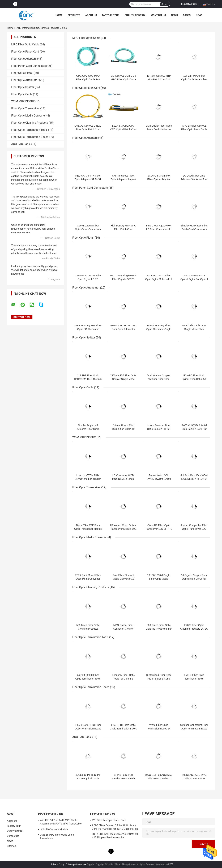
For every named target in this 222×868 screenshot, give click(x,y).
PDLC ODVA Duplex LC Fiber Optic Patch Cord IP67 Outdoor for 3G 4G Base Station (115, 827)
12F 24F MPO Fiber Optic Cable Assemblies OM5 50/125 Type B (194, 79)
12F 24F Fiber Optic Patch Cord (109, 820)
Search (165, 4)
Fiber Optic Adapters (24, 59)
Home (59, 15)
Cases (187, 15)
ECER (171, 864)
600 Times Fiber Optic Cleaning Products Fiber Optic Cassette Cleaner (159, 629)
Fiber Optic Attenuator (25, 80)
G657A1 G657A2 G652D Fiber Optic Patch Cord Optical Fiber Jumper (88, 129)
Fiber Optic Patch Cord (25, 52)
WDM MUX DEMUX (23, 101)
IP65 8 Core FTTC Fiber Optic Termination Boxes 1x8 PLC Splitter (88, 729)
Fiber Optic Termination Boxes (30, 137)
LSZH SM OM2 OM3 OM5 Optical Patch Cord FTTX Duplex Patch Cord (123, 129)
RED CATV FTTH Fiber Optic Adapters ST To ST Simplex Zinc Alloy (88, 179)
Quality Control (135, 15)
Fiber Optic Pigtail (22, 73)
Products (74, 15)
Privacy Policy (58, 864)
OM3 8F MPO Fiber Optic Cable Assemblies (57, 836)
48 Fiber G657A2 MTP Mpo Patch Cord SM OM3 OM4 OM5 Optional (159, 79)
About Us (91, 15)
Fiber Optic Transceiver (25, 108)
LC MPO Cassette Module (54, 830)
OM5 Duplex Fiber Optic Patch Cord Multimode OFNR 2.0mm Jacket (159, 129)
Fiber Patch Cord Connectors (29, 66)
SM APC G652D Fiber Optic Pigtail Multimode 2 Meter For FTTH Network (159, 279)
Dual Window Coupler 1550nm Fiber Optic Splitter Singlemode (159, 379)
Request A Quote (189, 4)
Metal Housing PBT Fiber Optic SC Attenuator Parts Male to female (88, 329)
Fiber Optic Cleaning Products (30, 123)
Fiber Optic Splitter (23, 87)
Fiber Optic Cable (22, 94)
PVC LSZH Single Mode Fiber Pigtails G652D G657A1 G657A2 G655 (123, 279)
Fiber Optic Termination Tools (29, 130)
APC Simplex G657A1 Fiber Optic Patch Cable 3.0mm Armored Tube (194, 129)
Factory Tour (111, 15)
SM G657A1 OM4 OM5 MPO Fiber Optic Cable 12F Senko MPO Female (123, 79)
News (174, 15)
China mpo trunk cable (76, 864)
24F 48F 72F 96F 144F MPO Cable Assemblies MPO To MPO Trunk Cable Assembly (61, 822)
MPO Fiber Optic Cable (25, 44)
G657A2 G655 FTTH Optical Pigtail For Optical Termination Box (194, 279)
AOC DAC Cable (21, 144)
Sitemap (11, 846)
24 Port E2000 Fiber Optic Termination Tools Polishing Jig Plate (88, 679)
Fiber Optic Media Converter (29, 116)
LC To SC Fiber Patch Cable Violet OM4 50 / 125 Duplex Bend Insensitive (115, 836)
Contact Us (159, 15)
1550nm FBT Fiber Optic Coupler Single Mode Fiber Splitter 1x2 (123, 379)
